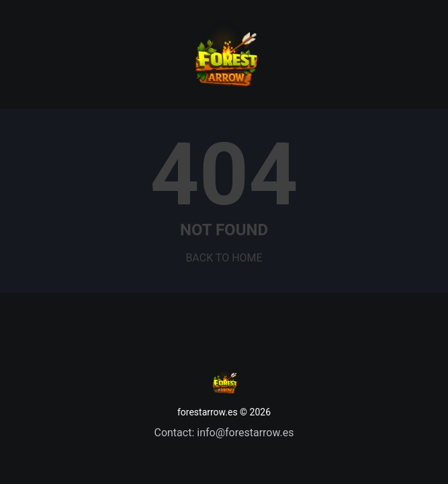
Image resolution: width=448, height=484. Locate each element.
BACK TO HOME (224, 258)
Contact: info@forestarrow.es (224, 433)
